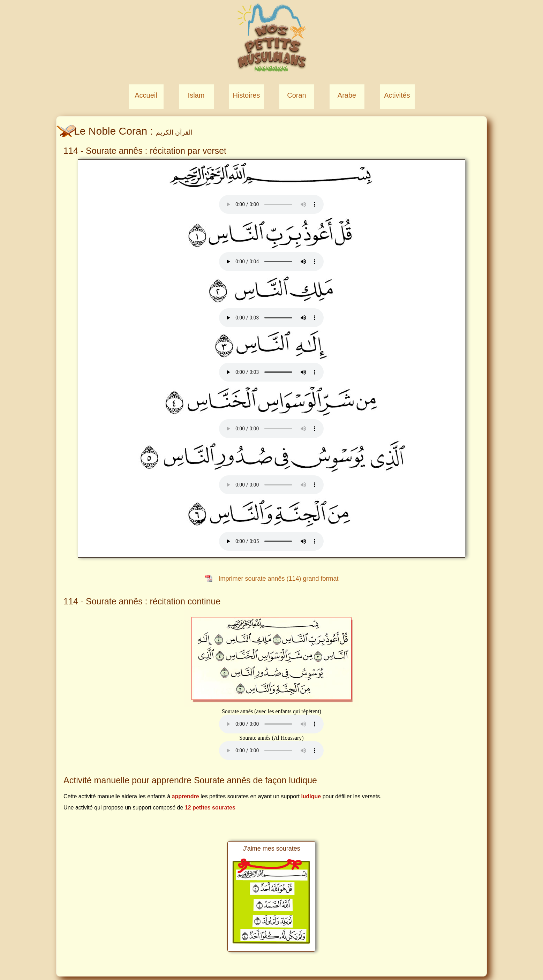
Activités (397, 95)
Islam (196, 95)
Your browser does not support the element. (271, 204)
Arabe (347, 95)
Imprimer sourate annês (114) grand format (278, 579)
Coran (296, 95)
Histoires (247, 95)
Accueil (146, 95)
